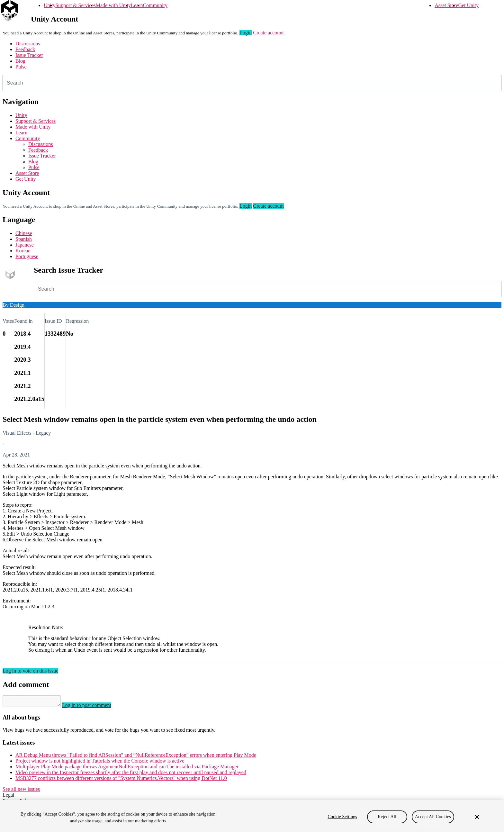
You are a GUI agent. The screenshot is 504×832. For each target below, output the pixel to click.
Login (246, 33)
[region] (252, 816)
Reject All (387, 817)
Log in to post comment (93, 707)
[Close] (477, 817)
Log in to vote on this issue (30, 671)
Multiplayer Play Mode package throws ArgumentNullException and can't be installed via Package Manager (127, 769)
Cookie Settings (342, 817)
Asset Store (446, 5)
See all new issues (21, 791)
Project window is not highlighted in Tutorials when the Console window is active (100, 763)
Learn (137, 5)
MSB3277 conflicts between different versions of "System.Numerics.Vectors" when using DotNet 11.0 (121, 780)
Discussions (28, 44)
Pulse (21, 67)
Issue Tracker (29, 55)
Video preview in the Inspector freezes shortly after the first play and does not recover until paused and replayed (131, 774)
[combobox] (252, 83)
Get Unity (468, 5)
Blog (20, 61)
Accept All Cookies (433, 817)
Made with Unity (113, 5)
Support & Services (75, 5)
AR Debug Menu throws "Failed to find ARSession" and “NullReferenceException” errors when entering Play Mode (136, 757)
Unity (50, 5)
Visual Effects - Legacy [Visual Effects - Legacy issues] (27, 433)
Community (155, 5)
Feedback (25, 49)
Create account (268, 33)
